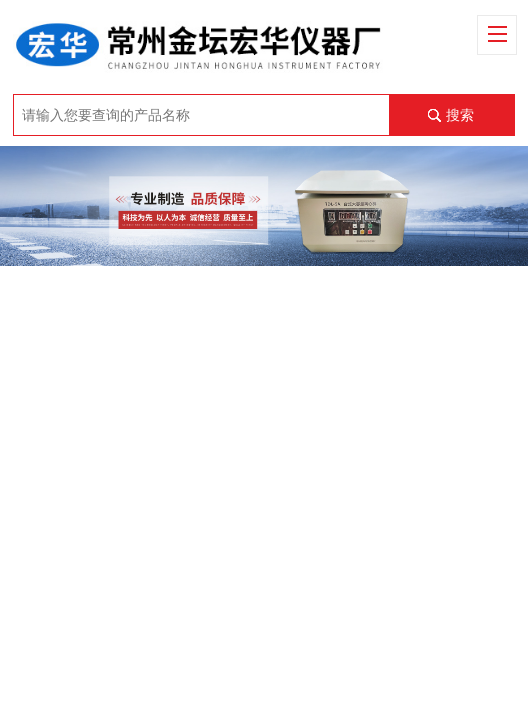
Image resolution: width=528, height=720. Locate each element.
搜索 (460, 115)
